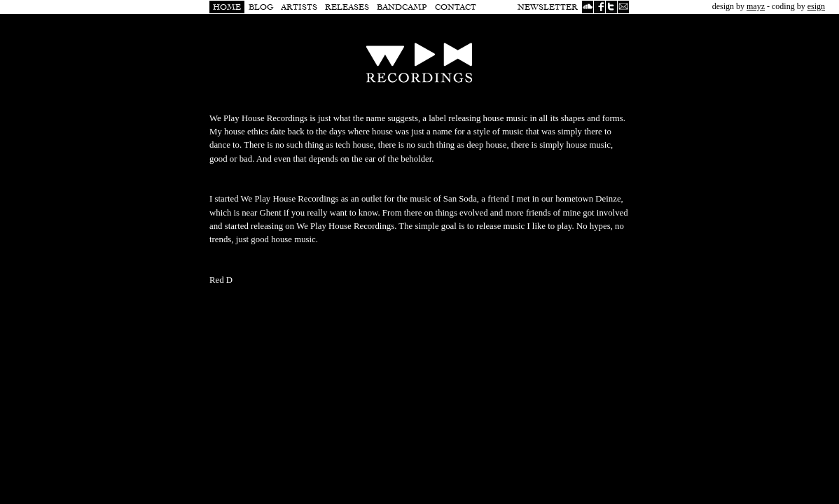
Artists (299, 7)
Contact (456, 7)
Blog (261, 7)
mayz (756, 6)
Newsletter (548, 7)
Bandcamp (402, 7)
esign (816, 6)
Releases (347, 7)
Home (227, 7)
